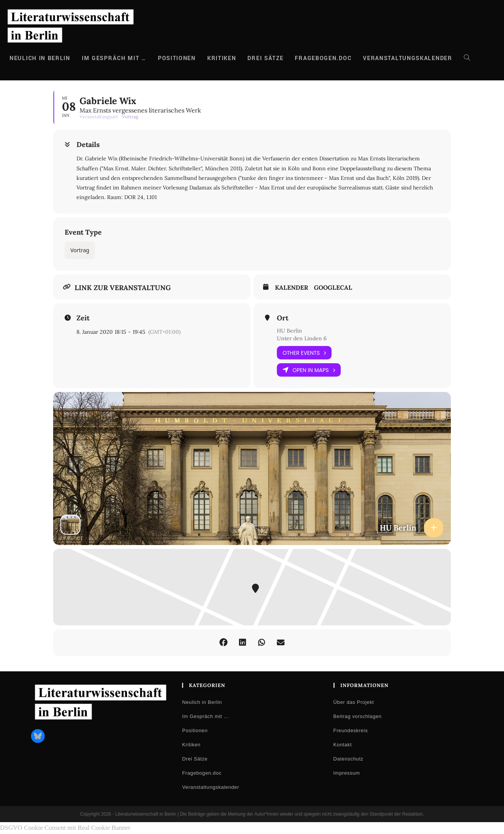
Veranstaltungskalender (211, 787)
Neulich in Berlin (202, 702)
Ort (283, 318)
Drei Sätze (195, 759)
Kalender (292, 288)
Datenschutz (349, 759)
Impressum (347, 773)
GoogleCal (333, 288)
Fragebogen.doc (202, 773)
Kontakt (343, 745)
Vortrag (80, 250)
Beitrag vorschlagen (358, 716)
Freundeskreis (351, 730)
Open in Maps (309, 370)
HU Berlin (289, 331)
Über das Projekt (354, 702)
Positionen (195, 730)
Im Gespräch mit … (205, 716)
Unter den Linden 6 (302, 338)
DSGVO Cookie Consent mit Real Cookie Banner (65, 828)
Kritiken (191, 745)
